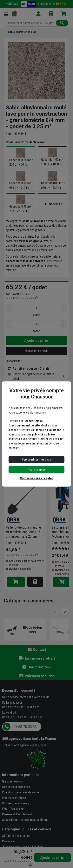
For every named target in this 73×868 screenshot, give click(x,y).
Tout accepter (37, 469)
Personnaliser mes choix (37, 459)
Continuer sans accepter (36, 478)
